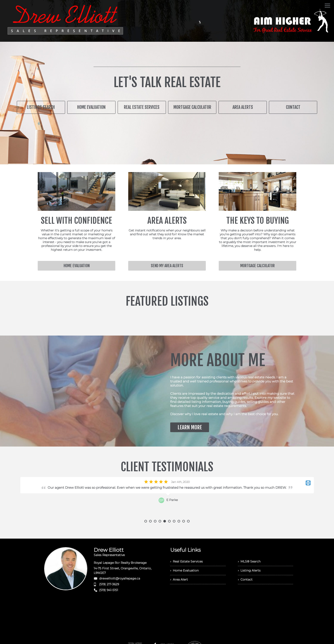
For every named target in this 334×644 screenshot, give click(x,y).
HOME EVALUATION (91, 107)
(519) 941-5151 (109, 590)
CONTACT (293, 107)
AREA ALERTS (243, 107)
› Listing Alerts (249, 570)
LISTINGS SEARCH (41, 107)
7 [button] (174, 521)
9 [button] (184, 521)
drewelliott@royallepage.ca (120, 578)
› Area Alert (179, 579)
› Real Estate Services (187, 561)
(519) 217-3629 (109, 584)
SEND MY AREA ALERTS (167, 266)
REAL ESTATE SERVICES (142, 107)
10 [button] (188, 521)
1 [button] (146, 521)
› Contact (245, 579)
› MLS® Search (249, 561)
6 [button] (169, 521)
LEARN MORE (190, 427)
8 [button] (179, 521)
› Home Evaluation (184, 570)
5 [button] (165, 521)
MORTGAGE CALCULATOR (192, 107)
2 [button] (150, 521)
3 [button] (155, 521)
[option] (167, 498)
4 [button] (160, 521)
